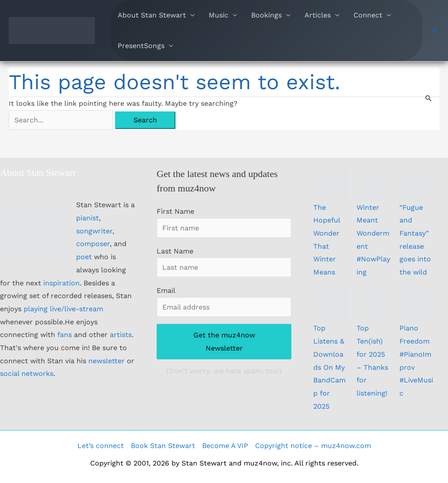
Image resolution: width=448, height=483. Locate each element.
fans (65, 335)
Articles (318, 15)
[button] (435, 31)
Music (219, 15)
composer (93, 244)
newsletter (107, 361)
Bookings (266, 15)
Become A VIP (225, 446)
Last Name (175, 251)
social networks (27, 374)
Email (166, 290)
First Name (175, 211)
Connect (368, 15)
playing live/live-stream (63, 309)
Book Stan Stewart (163, 446)
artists (121, 335)
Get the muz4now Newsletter (224, 342)
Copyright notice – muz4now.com (313, 446)
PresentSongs (141, 46)
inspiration (61, 283)
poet (84, 257)
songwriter (94, 231)
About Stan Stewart (152, 15)
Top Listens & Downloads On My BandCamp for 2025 (329, 367)
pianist (87, 218)
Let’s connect (101, 446)
